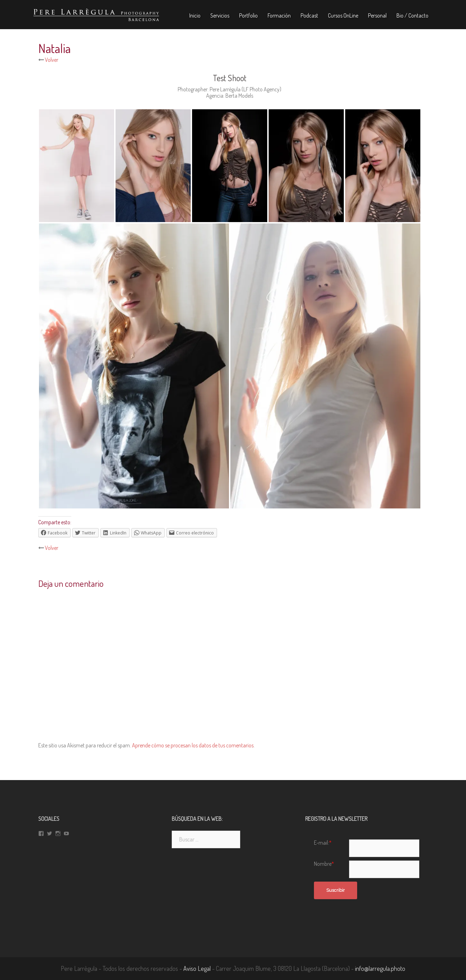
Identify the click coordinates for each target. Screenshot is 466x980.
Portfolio (248, 15)
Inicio (195, 15)
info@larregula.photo (380, 968)
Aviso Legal (197, 968)
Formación (279, 15)
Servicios (220, 15)
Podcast (309, 15)
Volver (51, 60)
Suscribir (336, 890)
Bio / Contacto (412, 15)
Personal (377, 15)
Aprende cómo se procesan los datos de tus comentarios (193, 745)
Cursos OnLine (343, 15)
